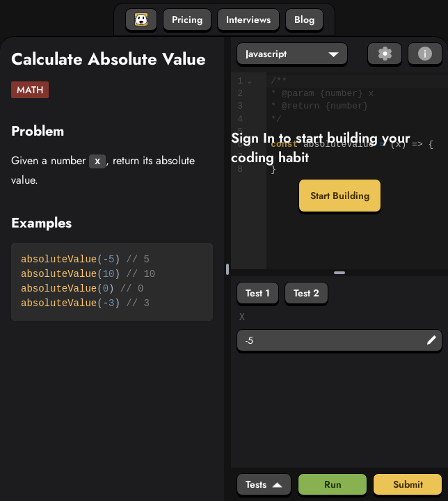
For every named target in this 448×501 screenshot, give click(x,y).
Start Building (340, 196)
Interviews (248, 19)
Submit (408, 484)
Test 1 (258, 293)
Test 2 (306, 293)
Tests (264, 484)
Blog (304, 19)
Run (333, 484)
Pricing (187, 19)
